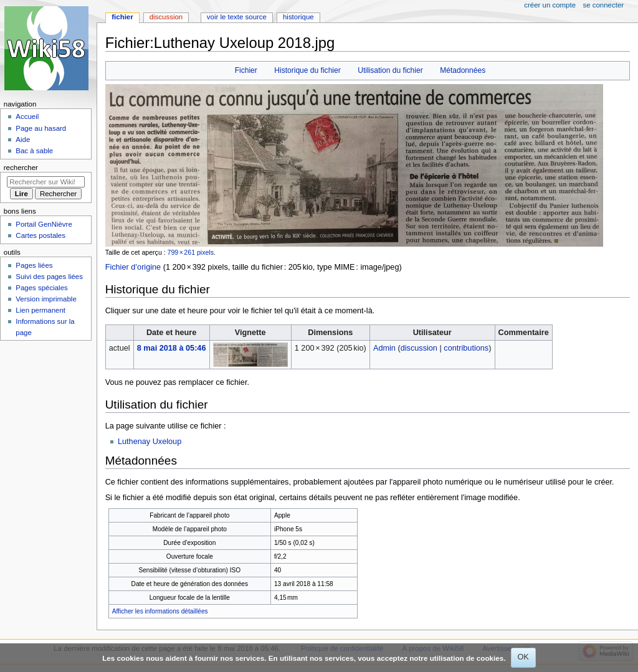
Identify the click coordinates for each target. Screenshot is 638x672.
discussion (419, 348)
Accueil (27, 116)
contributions (466, 348)
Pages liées (34, 265)
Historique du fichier (307, 70)
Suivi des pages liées (49, 277)
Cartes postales (40, 235)
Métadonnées (463, 70)
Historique (298, 17)
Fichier (246, 70)
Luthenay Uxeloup (150, 442)
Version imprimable (46, 299)
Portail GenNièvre (44, 224)
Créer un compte (550, 5)
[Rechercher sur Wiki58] (46, 182)
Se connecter (604, 5)
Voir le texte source (237, 17)
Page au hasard (41, 128)
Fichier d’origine (133, 267)
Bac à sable (34, 151)
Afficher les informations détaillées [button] (160, 611)
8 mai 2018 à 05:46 (172, 348)
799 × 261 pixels (191, 252)
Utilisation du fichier (390, 70)
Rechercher (21, 168)
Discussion (166, 17)
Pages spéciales (41, 288)
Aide (23, 140)
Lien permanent (40, 310)
